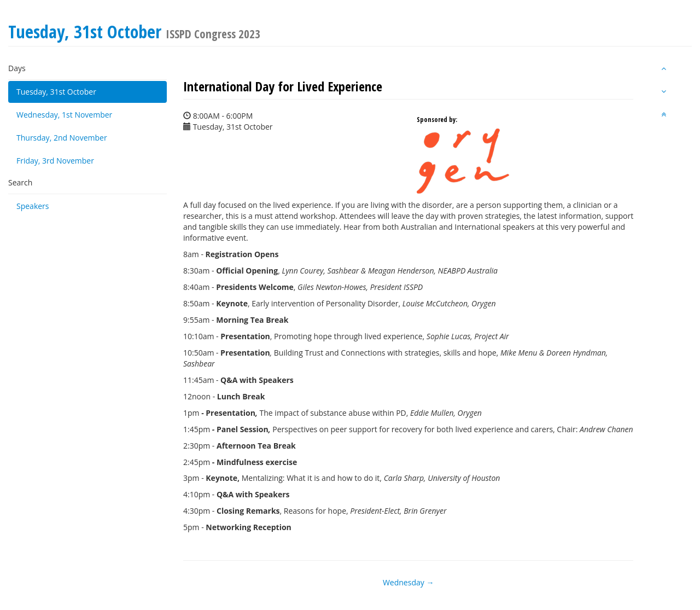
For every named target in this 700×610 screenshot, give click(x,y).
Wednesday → (408, 582)
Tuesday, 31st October (56, 92)
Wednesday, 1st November (64, 115)
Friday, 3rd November (55, 161)
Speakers (33, 206)
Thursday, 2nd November (62, 138)
